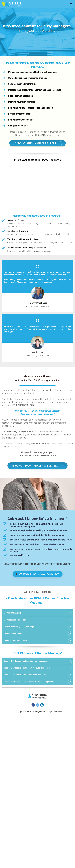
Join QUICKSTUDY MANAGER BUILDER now (38, 466)
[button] (70, 613)
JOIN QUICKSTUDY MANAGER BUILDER (38, 143)
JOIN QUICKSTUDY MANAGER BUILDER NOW (38, 574)
